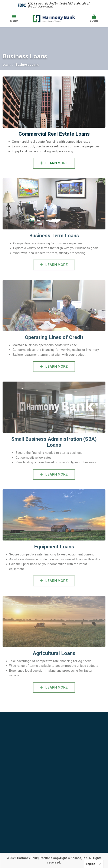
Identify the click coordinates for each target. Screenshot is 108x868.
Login (94, 18)
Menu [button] (14, 18)
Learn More (57, 163)
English (91, 864)
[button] (94, 19)
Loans (7, 65)
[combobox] (94, 864)
